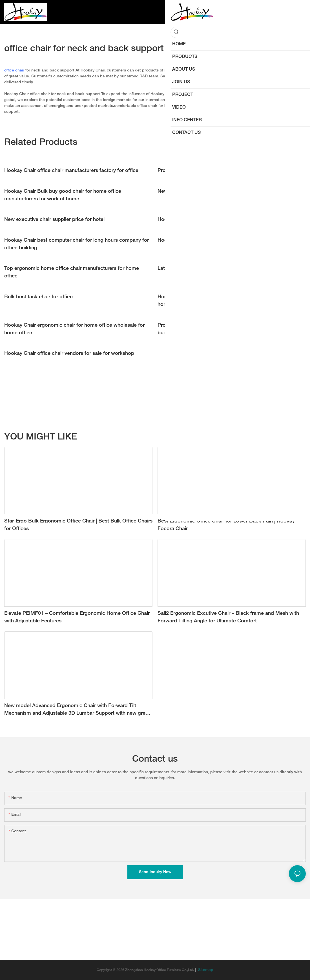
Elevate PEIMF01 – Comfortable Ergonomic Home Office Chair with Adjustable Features (77, 617)
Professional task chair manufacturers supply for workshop (226, 171)
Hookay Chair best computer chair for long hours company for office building (77, 244)
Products (295, 437)
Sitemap (205, 970)
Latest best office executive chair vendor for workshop (221, 269)
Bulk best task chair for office (38, 297)
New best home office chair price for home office (215, 191)
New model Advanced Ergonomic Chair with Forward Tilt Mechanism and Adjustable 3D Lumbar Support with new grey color (76, 710)
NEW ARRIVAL (267, 437)
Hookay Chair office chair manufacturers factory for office (71, 171)
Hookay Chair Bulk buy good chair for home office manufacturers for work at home (63, 195)
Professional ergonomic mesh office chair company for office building (229, 329)
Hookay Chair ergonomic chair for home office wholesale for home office (74, 329)
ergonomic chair (256, 106)
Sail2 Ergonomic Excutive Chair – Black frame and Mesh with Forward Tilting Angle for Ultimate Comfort (228, 617)
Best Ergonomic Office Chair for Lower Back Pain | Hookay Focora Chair (226, 525)
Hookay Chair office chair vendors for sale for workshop (69, 354)
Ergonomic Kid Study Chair (223, 437)
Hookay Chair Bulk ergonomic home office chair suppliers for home (229, 301)
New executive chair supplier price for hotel (54, 220)
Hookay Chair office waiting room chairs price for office (222, 220)
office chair (14, 70)
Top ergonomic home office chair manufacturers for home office (72, 272)
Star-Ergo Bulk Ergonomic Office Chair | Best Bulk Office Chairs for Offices (78, 525)
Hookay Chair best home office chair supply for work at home (229, 240)
